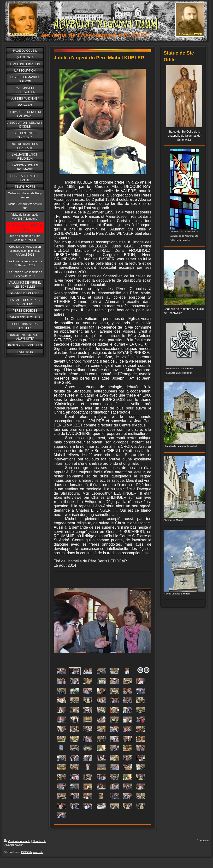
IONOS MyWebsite (32, 852)
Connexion (203, 840)
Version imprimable (17, 841)
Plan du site (39, 841)
